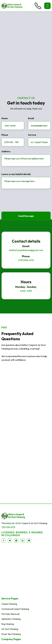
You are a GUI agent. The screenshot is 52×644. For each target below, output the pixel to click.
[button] (47, 6)
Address (6, 152)
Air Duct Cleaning (10, 629)
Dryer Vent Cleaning (11, 634)
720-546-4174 (8, 527)
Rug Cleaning (8, 624)
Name (5, 118)
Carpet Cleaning (9, 604)
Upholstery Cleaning (11, 619)
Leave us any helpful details (16, 174)
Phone (5, 135)
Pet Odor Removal (10, 614)
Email (31, 118)
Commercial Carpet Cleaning (15, 609)
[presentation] (22, 201)
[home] (12, 6)
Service (32, 135)
